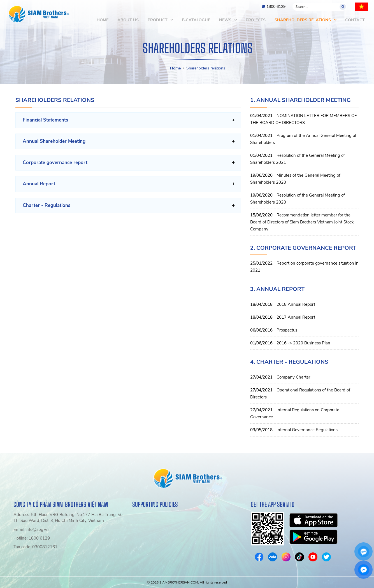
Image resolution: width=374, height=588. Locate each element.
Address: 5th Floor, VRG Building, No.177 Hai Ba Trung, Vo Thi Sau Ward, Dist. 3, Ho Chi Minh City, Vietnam (68, 518)
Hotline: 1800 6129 (32, 538)
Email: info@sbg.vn (31, 529)
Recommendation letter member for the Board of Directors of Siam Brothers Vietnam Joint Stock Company (302, 222)
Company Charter (293, 377)
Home (175, 68)
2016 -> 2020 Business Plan (303, 343)
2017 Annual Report (296, 317)
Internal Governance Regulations (307, 430)
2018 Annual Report (296, 304)
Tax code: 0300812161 (35, 547)
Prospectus (287, 330)
